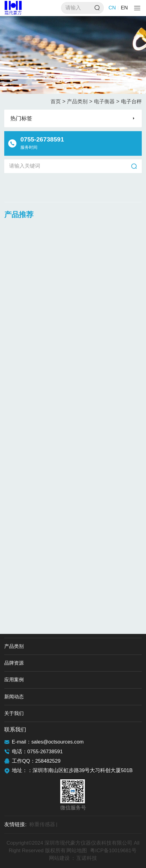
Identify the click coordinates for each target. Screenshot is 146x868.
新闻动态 (14, 697)
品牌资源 (14, 663)
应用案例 (14, 680)
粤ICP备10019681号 (113, 851)
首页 (58, 102)
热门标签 (21, 118)
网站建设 (59, 858)
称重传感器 (43, 825)
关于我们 (14, 713)
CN (112, 8)
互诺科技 (87, 858)
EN (124, 8)
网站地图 (77, 851)
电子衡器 (107, 102)
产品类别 (80, 102)
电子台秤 (131, 102)
